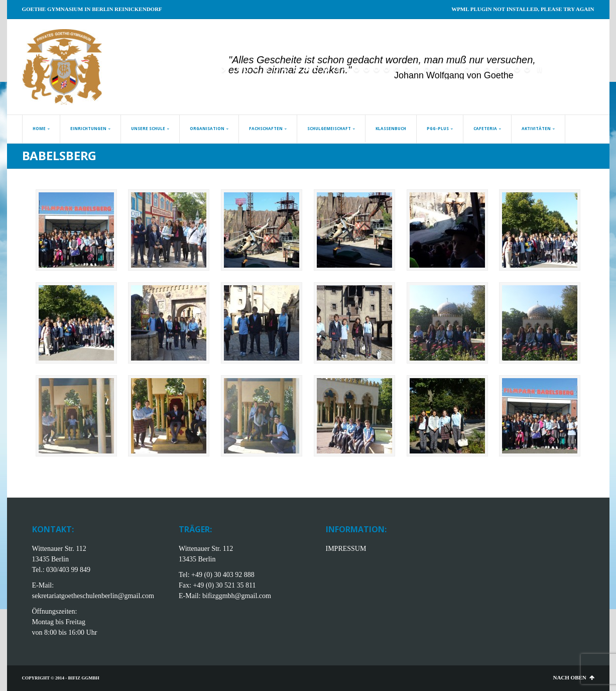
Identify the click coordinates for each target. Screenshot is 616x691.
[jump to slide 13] (356, 69)
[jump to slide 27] (497, 69)
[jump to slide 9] (316, 69)
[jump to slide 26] (487, 69)
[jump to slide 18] (407, 69)
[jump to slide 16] (387, 69)
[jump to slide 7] (296, 69)
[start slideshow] (225, 69)
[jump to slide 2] (246, 69)
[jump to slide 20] (427, 69)
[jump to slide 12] (346, 69)
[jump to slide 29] (517, 69)
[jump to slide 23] (457, 69)
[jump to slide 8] (306, 69)
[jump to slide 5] (276, 69)
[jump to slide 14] (366, 69)
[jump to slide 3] (256, 69)
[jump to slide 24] (467, 69)
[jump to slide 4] (266, 69)
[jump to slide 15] (377, 69)
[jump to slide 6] (286, 69)
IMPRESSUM (346, 549)
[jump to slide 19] (417, 69)
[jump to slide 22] (447, 69)
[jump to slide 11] (336, 69)
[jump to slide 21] (437, 69)
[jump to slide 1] (236, 69)
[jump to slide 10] (326, 69)
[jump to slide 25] (477, 69)
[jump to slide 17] (397, 69)
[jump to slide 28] (507, 69)
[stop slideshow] (538, 69)
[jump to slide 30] (527, 69)
